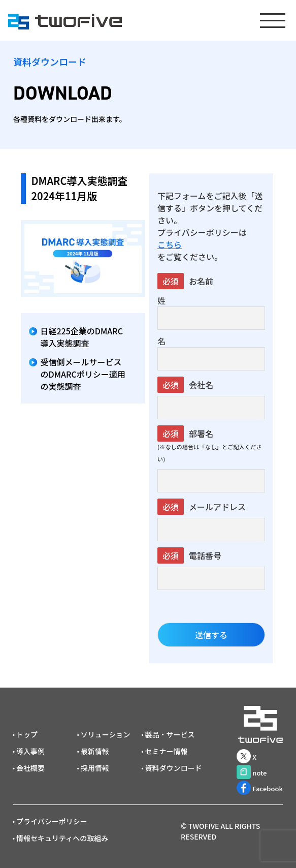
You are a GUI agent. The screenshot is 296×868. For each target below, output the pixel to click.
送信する (211, 635)
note (252, 772)
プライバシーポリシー (52, 821)
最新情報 (95, 751)
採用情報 (95, 768)
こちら (170, 244)
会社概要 (30, 768)
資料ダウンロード (173, 768)
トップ (27, 734)
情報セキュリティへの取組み (62, 838)
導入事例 (30, 751)
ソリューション (106, 734)
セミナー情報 (166, 751)
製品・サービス (170, 734)
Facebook (260, 788)
